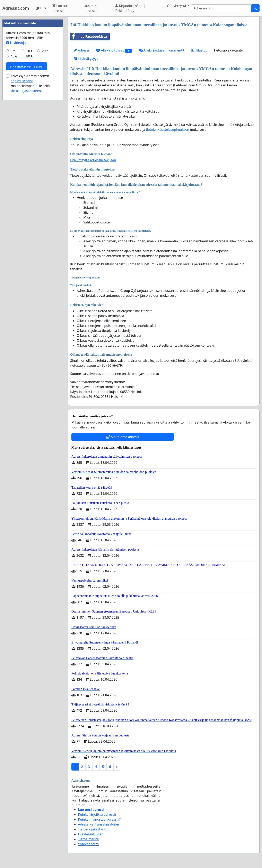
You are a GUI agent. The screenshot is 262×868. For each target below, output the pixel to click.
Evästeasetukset (90, 834)
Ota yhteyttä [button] (177, 6)
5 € (13, 174)
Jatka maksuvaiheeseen (27, 189)
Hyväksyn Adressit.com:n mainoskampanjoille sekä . (30, 206)
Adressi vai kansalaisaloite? (99, 824)
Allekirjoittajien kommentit (162, 50)
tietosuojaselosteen (26, 214)
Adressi (81, 50)
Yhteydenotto (88, 844)
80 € (29, 179)
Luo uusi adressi (61, 8)
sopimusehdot (22, 204)
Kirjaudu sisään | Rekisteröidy (130, 8)
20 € (45, 174)
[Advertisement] (33, 78)
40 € (14, 179)
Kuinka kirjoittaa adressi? (97, 814)
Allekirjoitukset (114, 50)
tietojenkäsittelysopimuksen (168, 129)
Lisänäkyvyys (86, 59)
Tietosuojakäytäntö (228, 50)
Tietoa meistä (88, 839)
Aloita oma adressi (123, 437)
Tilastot (199, 50)
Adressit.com (16, 8)
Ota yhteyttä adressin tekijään (93, 160)
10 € (29, 174)
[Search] (221, 8)
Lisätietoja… (17, 166)
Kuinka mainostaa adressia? (99, 819)
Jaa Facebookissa (89, 37)
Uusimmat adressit (92, 8)
